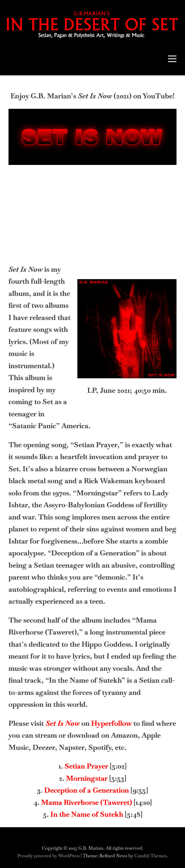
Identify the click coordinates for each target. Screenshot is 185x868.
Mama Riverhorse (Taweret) (87, 802)
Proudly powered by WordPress (49, 856)
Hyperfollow (111, 723)
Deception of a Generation (87, 790)
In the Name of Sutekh (87, 814)
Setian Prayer (86, 766)
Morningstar (87, 778)
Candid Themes (150, 856)
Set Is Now (63, 723)
